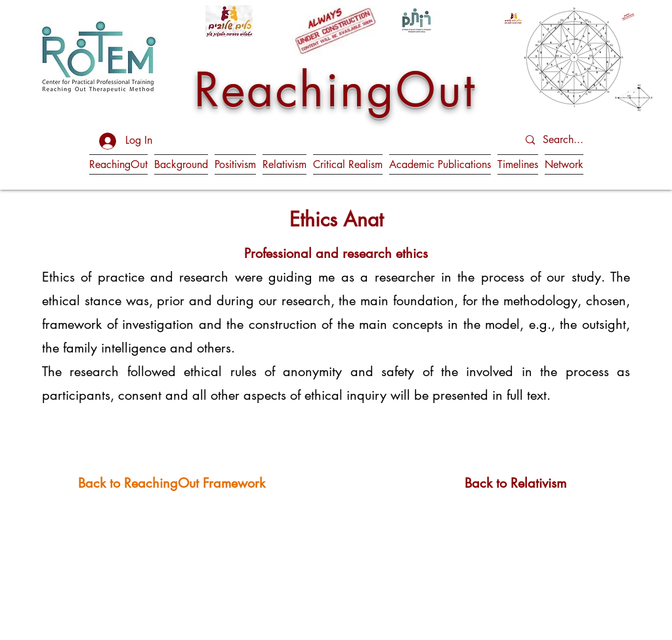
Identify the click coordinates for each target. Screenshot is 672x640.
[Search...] (576, 140)
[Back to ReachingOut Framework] (172, 483)
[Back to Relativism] (515, 483)
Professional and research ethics (336, 253)
